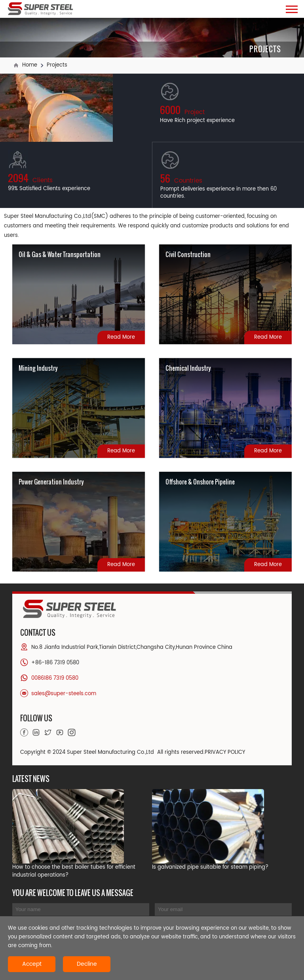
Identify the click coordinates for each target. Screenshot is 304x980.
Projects (57, 65)
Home (30, 65)
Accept (32, 964)
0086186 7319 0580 (55, 678)
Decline (87, 964)
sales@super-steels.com (64, 694)
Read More (121, 337)
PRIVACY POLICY (225, 752)
